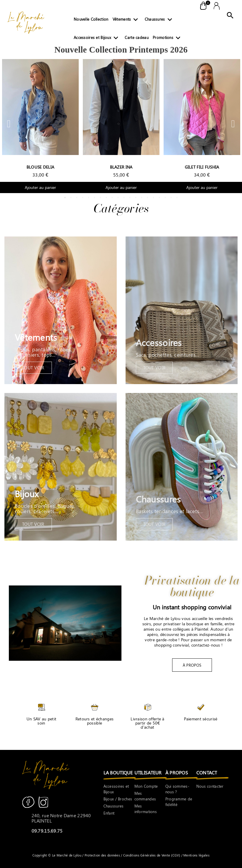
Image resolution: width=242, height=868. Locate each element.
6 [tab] (95, 198)
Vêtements (127, 20)
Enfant (109, 813)
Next (233, 124)
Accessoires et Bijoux (97, 39)
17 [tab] (159, 198)
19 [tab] (171, 198)
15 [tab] (148, 198)
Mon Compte (146, 786)
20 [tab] (177, 198)
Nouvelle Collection (91, 19)
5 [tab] (89, 198)
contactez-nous (206, 645)
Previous (9, 124)
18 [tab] (165, 198)
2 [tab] (71, 198)
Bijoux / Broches (118, 799)
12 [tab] (130, 198)
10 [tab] (118, 198)
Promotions (168, 39)
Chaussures (160, 20)
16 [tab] (154, 198)
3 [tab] (77, 198)
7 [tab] (101, 198)
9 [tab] (112, 198)
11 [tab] (124, 198)
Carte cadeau (136, 37)
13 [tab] (136, 198)
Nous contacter (210, 786)
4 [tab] (83, 198)
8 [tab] (106, 198)
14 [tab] (142, 198)
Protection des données (103, 855)
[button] (192, 665)
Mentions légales (196, 855)
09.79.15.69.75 (47, 831)
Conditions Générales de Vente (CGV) (152, 855)
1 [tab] (65, 198)
